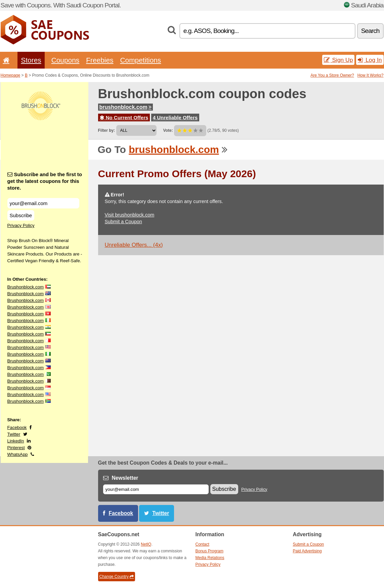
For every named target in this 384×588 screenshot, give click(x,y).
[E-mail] (156, 489)
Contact (202, 544)
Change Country (117, 577)
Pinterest (16, 448)
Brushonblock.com (26, 287)
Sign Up (338, 60)
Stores (31, 60)
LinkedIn (16, 441)
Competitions (140, 60)
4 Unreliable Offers (175, 117)
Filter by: (107, 130)
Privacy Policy (21, 225)
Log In (370, 60)
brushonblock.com (125, 107)
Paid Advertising (307, 551)
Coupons (66, 60)
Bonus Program (209, 551)
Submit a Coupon (123, 222)
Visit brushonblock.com (130, 215)
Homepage (11, 75)
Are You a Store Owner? (332, 75)
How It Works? (371, 75)
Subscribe (21, 215)
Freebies (100, 60)
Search (370, 31)
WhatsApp (18, 454)
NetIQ (146, 544)
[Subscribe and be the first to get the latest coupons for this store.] (43, 203)
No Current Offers (124, 117)
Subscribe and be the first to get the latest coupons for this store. (45, 181)
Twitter (14, 434)
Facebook (17, 427)
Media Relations (210, 558)
